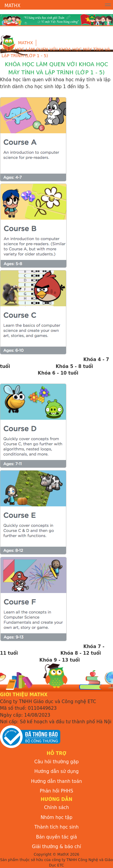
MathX (13, 6)
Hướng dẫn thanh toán (56, 781)
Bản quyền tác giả (56, 837)
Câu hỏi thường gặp (57, 762)
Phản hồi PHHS (56, 791)
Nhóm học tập (57, 817)
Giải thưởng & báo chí (56, 847)
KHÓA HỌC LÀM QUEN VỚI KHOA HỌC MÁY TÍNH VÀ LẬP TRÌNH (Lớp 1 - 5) (56, 53)
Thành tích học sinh (56, 827)
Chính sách (56, 808)
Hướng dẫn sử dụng (56, 771)
